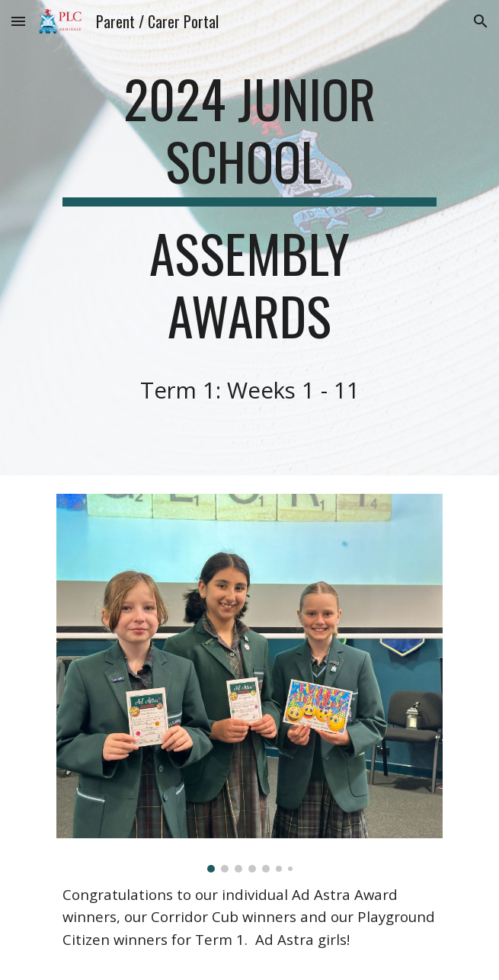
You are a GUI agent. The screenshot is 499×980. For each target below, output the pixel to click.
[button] (18, 21)
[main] (249, 238)
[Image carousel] (249, 683)
